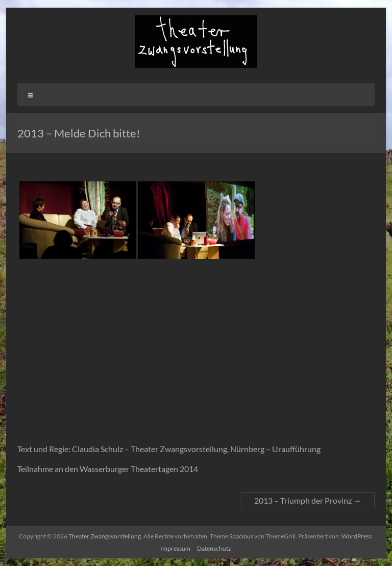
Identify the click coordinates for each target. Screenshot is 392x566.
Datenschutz (214, 548)
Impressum (175, 548)
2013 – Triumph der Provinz (308, 500)
